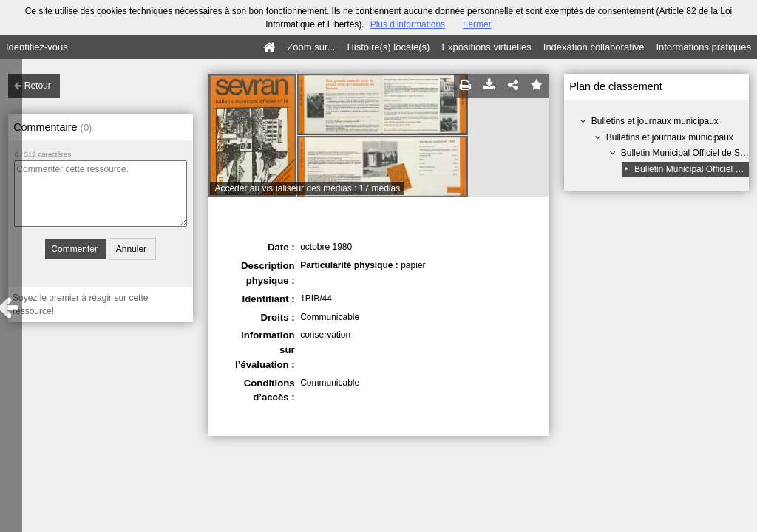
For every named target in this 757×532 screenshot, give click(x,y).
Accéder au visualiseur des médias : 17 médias (307, 188)
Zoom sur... (311, 47)
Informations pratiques (703, 47)
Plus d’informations (408, 24)
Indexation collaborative (594, 47)
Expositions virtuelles (486, 47)
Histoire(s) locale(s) (388, 47)
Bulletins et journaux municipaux (655, 121)
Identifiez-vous (37, 47)
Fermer (477, 24)
